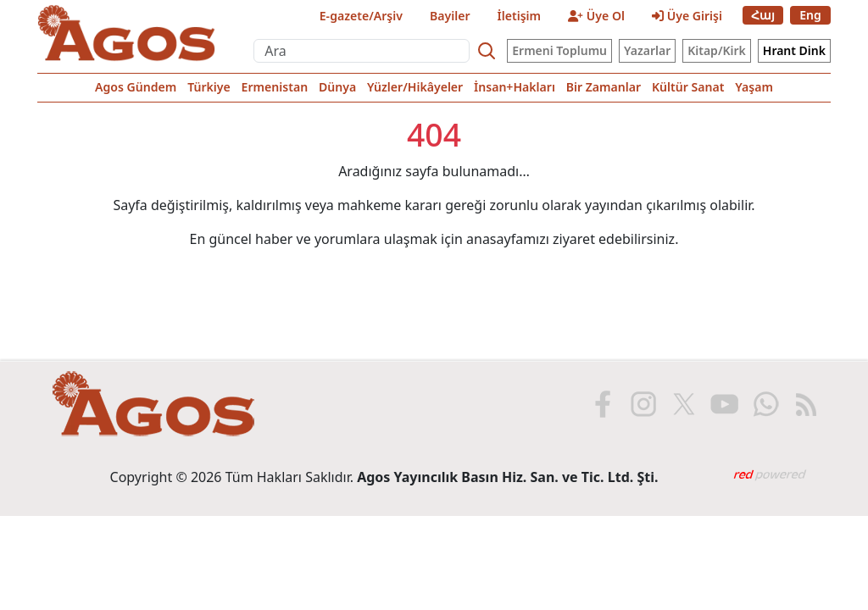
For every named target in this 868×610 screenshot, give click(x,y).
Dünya (337, 87)
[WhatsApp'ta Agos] (764, 404)
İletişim (520, 16)
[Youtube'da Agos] (723, 404)
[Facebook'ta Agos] (601, 404)
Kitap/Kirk (717, 50)
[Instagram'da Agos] (642, 404)
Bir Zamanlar (604, 87)
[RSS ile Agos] (804, 404)
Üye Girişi (687, 16)
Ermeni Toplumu (559, 50)
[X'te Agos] (682, 404)
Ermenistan (275, 87)
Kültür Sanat (688, 87)
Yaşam (754, 87)
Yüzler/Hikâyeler (415, 87)
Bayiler (450, 16)
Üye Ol (596, 16)
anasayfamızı (508, 239)
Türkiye (209, 87)
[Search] (487, 51)
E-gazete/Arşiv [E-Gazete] (361, 16)
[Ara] (362, 51)
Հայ (763, 15)
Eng (810, 15)
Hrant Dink (794, 50)
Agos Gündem (136, 87)
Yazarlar (647, 50)
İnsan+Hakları (515, 87)
